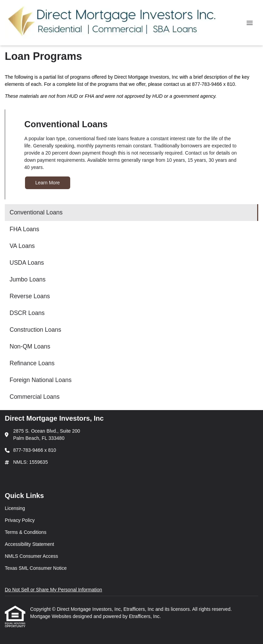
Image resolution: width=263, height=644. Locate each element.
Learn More (48, 183)
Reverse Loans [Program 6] (30, 296)
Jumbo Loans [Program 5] (28, 279)
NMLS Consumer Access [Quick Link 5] (32, 556)
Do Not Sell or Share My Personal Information (53, 590)
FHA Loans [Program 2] (24, 229)
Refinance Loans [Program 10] (32, 363)
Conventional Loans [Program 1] (36, 212)
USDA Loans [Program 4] (27, 263)
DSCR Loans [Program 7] (27, 313)
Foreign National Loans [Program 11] (41, 380)
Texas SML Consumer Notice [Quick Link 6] (36, 568)
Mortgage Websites (51, 616)
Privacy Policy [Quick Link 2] (20, 520)
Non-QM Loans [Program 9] (30, 346)
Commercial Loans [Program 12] (35, 397)
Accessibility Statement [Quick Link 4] (29, 544)
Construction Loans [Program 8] (35, 330)
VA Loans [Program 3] (22, 246)
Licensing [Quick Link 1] (15, 508)
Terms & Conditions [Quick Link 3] (26, 532)
